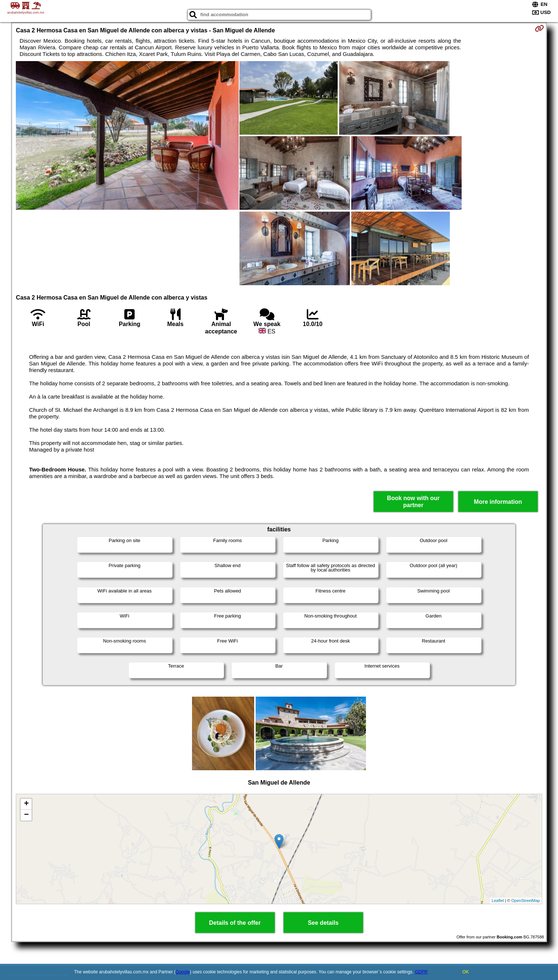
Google (183, 972)
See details (323, 923)
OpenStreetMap (526, 901)
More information (498, 502)
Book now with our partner (413, 502)
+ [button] (26, 804)
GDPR (421, 972)
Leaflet (498, 901)
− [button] (26, 815)
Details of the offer (235, 923)
